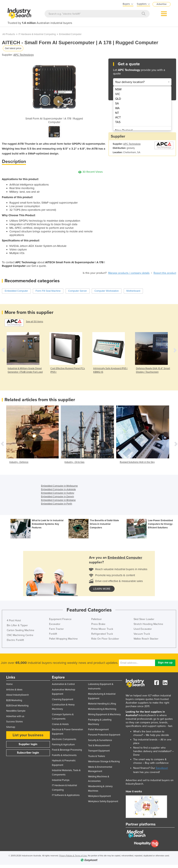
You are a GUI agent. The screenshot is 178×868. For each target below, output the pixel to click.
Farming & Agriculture (63, 745)
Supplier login (28, 744)
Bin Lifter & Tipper (17, 625)
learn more (102, 589)
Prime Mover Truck (102, 629)
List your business (28, 735)
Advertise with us (15, 716)
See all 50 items (35, 322)
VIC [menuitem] (118, 94)
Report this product (165, 273)
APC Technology (24, 55)
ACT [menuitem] (118, 117)
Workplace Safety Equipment (103, 801)
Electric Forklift (15, 640)
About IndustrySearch (17, 695)
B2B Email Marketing (17, 706)
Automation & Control (63, 684)
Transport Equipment (99, 751)
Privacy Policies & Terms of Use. (73, 856)
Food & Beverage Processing (67, 750)
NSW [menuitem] (118, 89)
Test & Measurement (99, 746)
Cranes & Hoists (60, 724)
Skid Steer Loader (144, 619)
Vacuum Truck (142, 634)
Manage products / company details (129, 273)
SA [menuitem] (117, 103)
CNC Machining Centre (20, 635)
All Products (9, 34)
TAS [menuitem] (118, 122)
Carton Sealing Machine (21, 630)
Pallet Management (98, 730)
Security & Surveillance (100, 740)
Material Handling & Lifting (102, 704)
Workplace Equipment (99, 796)
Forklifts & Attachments (64, 755)
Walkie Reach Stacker (146, 639)
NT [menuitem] (117, 113)
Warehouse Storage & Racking (104, 761)
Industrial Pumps (61, 780)
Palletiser (97, 619)
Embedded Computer (70, 34)
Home (9, 684)
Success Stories (14, 722)
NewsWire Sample (16, 711)
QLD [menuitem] (118, 99)
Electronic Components (64, 739)
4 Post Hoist (14, 620)
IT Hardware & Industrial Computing (37, 34)
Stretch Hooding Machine (148, 624)
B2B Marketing (14, 700)
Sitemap (11, 727)
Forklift (53, 634)
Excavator (55, 624)
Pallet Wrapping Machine (63, 639)
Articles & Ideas (14, 690)
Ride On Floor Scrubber (105, 639)
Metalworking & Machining (102, 709)
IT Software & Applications (66, 795)
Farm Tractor (56, 629)
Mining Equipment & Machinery (104, 714)
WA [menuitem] (117, 108)
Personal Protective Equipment (104, 735)
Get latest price (13, 48)
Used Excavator (143, 629)
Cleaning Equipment (63, 699)
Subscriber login (28, 753)
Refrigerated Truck (102, 634)
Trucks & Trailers (97, 756)
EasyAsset (162, 768)
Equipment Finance (60, 619)
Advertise (162, 4)
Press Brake (98, 624)
